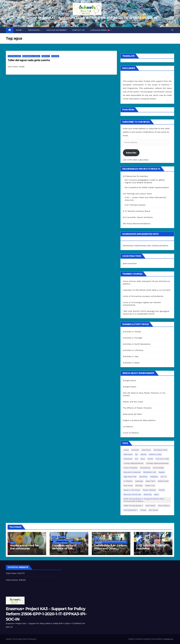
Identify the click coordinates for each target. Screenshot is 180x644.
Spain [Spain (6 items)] (156, 494)
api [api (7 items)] (136, 454)
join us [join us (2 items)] (164, 477)
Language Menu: (100, 30)
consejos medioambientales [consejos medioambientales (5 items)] (157, 463)
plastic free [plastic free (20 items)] (150, 486)
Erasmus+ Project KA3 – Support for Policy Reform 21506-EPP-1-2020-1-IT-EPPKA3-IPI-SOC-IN (90, 18)
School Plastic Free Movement (63, 540)
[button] (172, 30)
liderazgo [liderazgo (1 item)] (139, 481)
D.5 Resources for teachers (135, 176)
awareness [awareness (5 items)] (128, 459)
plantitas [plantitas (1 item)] (139, 486)
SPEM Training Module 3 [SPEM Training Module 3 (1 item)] (133, 506)
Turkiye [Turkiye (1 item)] (143, 510)
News (12, 543)
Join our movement (57, 30)
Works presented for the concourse (24, 547)
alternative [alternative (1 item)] (128, 454)
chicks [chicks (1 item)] (150, 459)
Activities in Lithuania (133, 350)
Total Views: (12, 573)
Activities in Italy (131, 356)
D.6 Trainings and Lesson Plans (137, 194)
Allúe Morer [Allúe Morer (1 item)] (146, 450)
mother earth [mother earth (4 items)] (163, 481)
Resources (34, 30)
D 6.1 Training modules (135, 205)
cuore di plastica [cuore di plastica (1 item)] (131, 468)
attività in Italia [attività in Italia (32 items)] (155, 454)
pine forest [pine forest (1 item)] (128, 486)
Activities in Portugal (133, 338)
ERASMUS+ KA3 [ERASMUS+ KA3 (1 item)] (150, 472)
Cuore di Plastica (131, 433)
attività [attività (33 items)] (143, 454)
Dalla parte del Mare (132, 414)
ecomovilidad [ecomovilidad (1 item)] (158, 468)
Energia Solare (130, 387)
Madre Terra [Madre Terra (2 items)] (151, 481)
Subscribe (131, 153)
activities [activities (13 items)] (135, 450)
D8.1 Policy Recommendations (137, 224)
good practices (130, 263)
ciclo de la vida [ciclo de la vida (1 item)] (162, 459)
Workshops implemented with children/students (146, 246)
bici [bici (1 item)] (137, 459)
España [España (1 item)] (162, 472)
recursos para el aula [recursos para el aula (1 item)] (132, 494)
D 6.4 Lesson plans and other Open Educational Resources (111, 542)
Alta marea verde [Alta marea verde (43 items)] (160, 450)
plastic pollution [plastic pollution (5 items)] (149, 490)
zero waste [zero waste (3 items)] (153, 510)
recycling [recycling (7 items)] (148, 494)
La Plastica (128, 427)
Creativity (46, 56)
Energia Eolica (129, 380)
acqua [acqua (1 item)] (126, 450)
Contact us (78, 30)
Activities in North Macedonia (137, 344)
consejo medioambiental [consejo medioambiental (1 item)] (134, 463)
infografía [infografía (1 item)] (154, 477)
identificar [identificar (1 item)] (143, 477)
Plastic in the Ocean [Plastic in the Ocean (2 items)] (132, 490)
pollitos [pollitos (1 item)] (162, 490)
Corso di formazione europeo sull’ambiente (143, 296)
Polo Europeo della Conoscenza (24, 639)
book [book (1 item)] (143, 459)
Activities (55, 56)
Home (19, 30)
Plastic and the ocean (133, 402)
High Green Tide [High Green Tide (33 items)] (130, 477)
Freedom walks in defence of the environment (64, 548)
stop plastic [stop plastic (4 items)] (150, 506)
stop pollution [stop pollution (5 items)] (164, 506)
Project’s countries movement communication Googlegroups (151, 639)
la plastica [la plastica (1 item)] (128, 481)
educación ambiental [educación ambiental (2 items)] (132, 472)
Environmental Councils (31, 56)
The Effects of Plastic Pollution (137, 408)
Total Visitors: (12, 580)
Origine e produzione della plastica (139, 420)
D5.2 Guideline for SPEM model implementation (147, 187)
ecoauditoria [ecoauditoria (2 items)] (145, 468)
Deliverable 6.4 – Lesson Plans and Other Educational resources (110, 548)
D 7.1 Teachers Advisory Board (136, 211)
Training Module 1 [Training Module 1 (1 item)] (131, 510)
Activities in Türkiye (132, 332)
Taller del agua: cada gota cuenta (29, 60)
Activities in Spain (14, 56)
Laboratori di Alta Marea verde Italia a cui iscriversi (147, 290)
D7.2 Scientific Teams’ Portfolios (138, 217)
